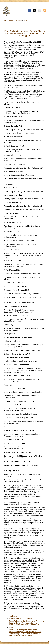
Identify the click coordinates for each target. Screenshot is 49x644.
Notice (12, 627)
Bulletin (11, 21)
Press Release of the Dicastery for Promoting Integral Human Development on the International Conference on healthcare (27, 623)
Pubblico (19, 21)
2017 (25, 21)
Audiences (13, 616)
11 (30, 21)
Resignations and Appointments (21, 619)
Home (5, 21)
